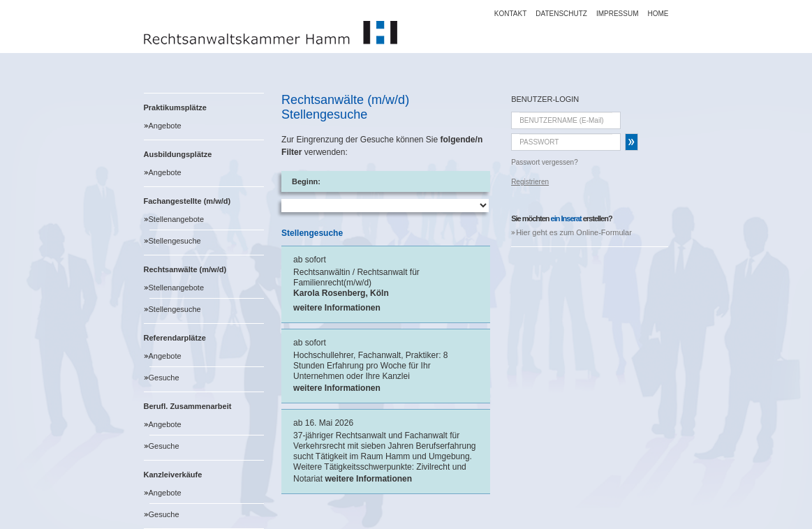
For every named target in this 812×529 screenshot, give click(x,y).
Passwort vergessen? (545, 162)
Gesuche (164, 378)
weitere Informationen (337, 308)
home (658, 14)
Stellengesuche (175, 241)
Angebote (165, 126)
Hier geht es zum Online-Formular (574, 232)
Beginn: (306, 181)
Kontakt (510, 14)
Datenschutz (561, 14)
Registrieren (530, 182)
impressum (618, 14)
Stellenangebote (177, 219)
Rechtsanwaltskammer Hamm (271, 33)
